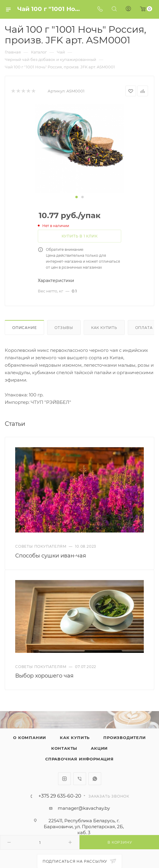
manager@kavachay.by (84, 808)
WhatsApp (95, 779)
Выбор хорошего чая (44, 676)
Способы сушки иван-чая (51, 556)
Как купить (104, 328)
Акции (99, 748)
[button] (77, 197)
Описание (24, 328)
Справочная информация (79, 759)
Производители (124, 738)
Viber (80, 779)
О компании (30, 738)
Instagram (64, 779)
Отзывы (64, 328)
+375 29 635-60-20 (60, 796)
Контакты (64, 748)
